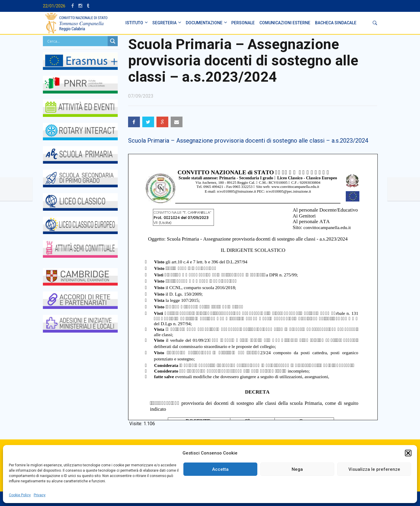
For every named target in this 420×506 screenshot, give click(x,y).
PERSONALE (243, 23)
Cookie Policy (20, 495)
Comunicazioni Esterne (285, 23)
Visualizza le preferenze (374, 469)
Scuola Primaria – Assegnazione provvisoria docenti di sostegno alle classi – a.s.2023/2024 (248, 141)
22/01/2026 (54, 6)
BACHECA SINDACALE (336, 23)
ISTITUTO (134, 23)
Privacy (40, 495)
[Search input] (77, 41)
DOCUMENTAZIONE (204, 23)
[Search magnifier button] (113, 41)
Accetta (220, 469)
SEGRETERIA (164, 23)
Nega (297, 469)
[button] (408, 453)
